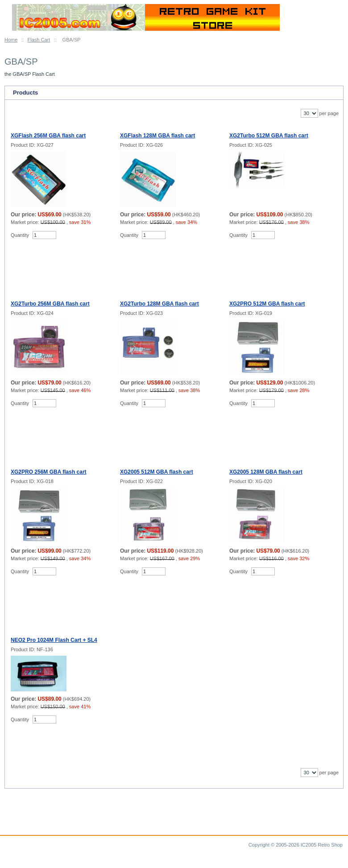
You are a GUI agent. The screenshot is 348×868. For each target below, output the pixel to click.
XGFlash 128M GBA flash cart (157, 136)
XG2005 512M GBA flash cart (157, 472)
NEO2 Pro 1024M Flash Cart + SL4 (54, 640)
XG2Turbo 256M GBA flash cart (50, 304)
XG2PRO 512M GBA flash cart (267, 304)
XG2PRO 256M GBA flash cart (49, 472)
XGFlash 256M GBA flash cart (48, 136)
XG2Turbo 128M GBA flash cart (159, 304)
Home (11, 40)
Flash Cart (39, 40)
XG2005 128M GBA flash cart (266, 472)
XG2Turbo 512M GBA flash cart (269, 136)
